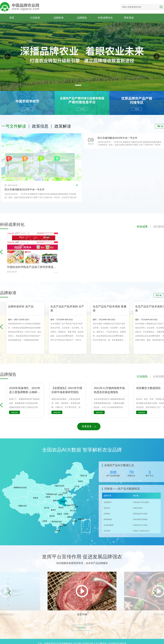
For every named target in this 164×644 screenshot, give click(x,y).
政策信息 (40, 126)
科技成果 (142, 227)
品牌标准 (59, 18)
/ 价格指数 (156, 376)
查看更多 (89, 426)
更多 (159, 295)
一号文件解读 (14, 126)
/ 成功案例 (156, 227)
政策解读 (63, 126)
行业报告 (142, 376)
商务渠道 (129, 18)
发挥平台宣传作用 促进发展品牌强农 (82, 557)
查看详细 (14, 413)
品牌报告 (82, 18)
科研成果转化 (105, 18)
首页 (12, 18)
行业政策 (35, 18)
